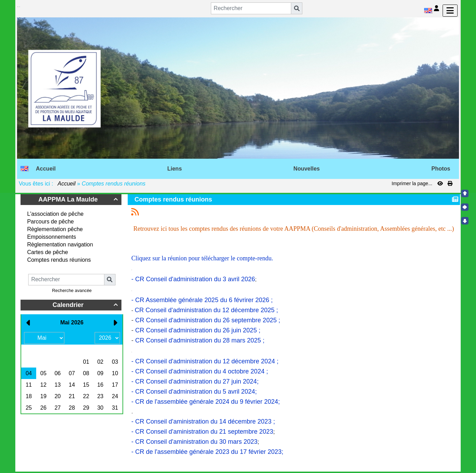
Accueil (67, 184)
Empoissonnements (52, 237)
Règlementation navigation (60, 245)
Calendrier (86, 305)
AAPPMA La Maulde (79, 199)
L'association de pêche (55, 214)
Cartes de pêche (47, 252)
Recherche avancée (72, 290)
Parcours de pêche (50, 222)
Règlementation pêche (55, 229)
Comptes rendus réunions (59, 260)
